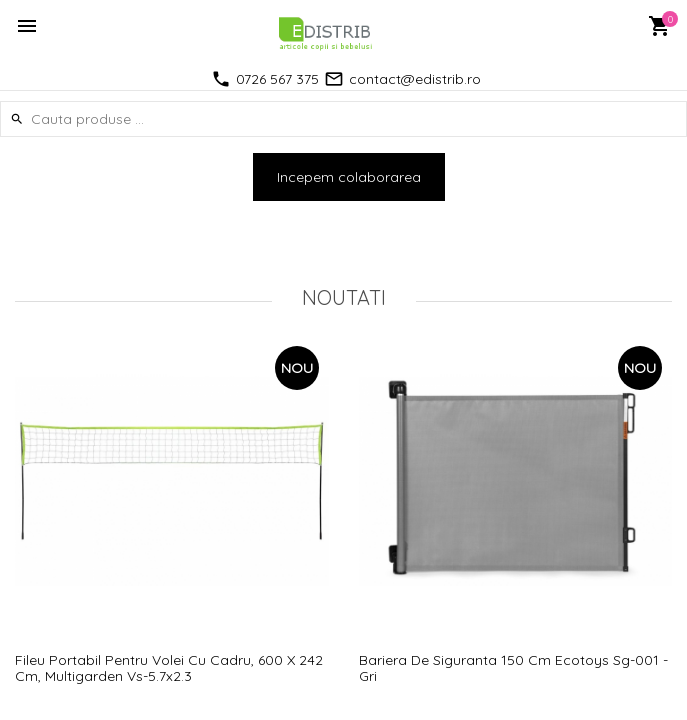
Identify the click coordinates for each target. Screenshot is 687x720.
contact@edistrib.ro (415, 79)
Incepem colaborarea (349, 177)
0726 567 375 (277, 79)
